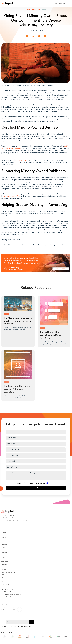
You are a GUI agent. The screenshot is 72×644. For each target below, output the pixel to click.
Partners (4, 540)
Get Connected (60, 3)
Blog (44, 9)
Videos (3, 557)
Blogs (3, 547)
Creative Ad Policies (7, 589)
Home (28, 9)
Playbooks (4, 555)
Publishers (4, 532)
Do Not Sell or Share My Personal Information (14, 597)
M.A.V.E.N (23, 160)
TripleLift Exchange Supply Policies (11, 595)
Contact (4, 567)
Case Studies (5, 550)
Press (3, 575)
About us (4, 565)
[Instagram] (19, 610)
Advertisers (5, 530)
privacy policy (51, 483)
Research (4, 552)
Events (3, 577)
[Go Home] (9, 3)
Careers (4, 570)
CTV (3, 535)
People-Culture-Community (9, 572)
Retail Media (5, 537)
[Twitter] (9, 610)
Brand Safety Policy (7, 592)
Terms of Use (5, 587)
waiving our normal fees (12, 196)
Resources (36, 9)
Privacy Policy (5, 585)
